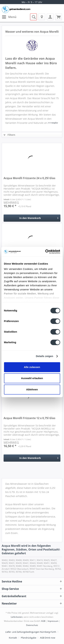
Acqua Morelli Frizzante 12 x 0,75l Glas (29, 418)
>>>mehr (53, 123)
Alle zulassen (32, 367)
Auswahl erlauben (32, 378)
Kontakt (13, 638)
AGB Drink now (48, 638)
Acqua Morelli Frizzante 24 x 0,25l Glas (29, 178)
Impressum (53, 621)
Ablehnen (32, 389)
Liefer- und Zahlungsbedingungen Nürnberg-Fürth (31, 632)
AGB (43, 621)
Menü (9, 16)
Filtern (9, 135)
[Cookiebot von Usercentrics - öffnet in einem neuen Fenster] (46, 252)
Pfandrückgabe (29, 638)
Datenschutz (32, 625)
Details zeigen (44, 356)
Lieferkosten (17, 617)
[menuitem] (9, 17)
